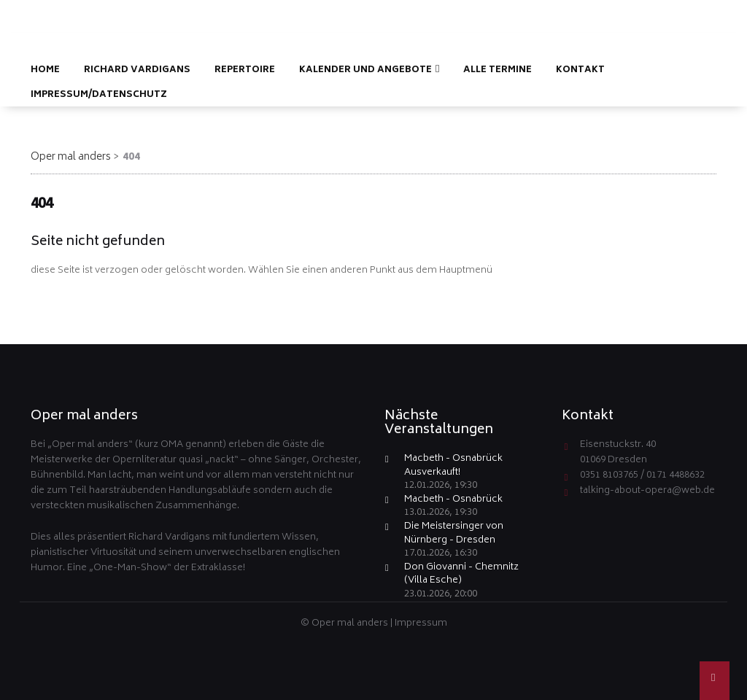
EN (712, 12)
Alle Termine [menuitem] (498, 70)
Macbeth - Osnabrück (453, 501)
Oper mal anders (71, 157)
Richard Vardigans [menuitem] (137, 70)
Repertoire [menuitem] (245, 70)
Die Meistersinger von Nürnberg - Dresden (454, 534)
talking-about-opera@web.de (647, 491)
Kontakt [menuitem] (580, 70)
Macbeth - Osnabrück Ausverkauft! (453, 466)
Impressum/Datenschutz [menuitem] (99, 95)
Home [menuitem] (45, 70)
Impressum (421, 624)
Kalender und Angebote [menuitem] (365, 70)
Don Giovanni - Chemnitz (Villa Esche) (461, 575)
